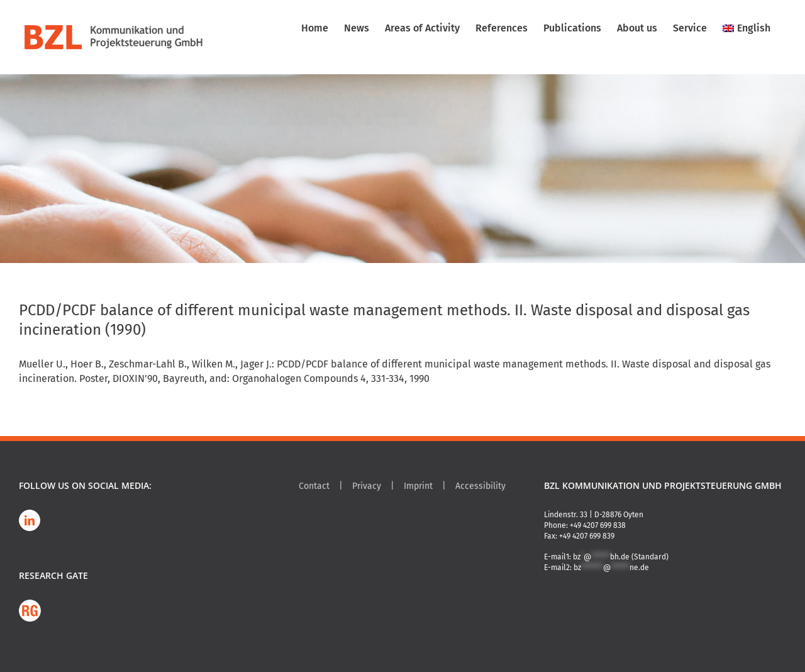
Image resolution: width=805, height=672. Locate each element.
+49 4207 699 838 (598, 525)
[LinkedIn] (30, 520)
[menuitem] (747, 28)
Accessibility (480, 486)
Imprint (418, 486)
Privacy (367, 486)
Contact (314, 486)
